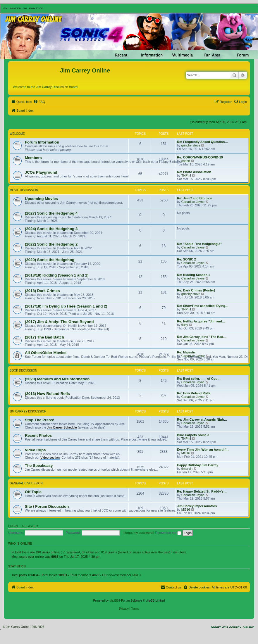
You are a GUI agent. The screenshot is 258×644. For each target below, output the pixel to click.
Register (30, 526)
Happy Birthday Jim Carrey (198, 465)
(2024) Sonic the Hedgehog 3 (51, 229)
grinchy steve (191, 145)
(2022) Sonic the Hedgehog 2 (51, 244)
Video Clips (35, 450)
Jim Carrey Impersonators (197, 506)
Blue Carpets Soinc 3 (193, 435)
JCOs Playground (41, 172)
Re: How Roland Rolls (194, 393)
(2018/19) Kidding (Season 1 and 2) (57, 275)
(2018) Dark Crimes (42, 291)
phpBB (114, 601)
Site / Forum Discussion (47, 506)
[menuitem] (39, 102)
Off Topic (33, 492)
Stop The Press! (39, 420)
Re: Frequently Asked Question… (202, 142)
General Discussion (26, 483)
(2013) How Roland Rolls (47, 394)
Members (33, 158)
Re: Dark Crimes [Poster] (196, 290)
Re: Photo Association (194, 172)
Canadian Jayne (193, 202)
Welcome (17, 134)
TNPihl (186, 175)
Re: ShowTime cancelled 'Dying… (203, 306)
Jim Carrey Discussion (28, 411)
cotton (186, 161)
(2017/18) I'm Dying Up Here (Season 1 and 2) (66, 306)
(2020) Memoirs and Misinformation (57, 379)
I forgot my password (137, 533)
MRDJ (137, 575)
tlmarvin (187, 469)
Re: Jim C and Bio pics (194, 198)
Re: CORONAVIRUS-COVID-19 (200, 157)
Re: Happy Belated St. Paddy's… (202, 491)
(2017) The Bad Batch (44, 337)
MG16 (186, 453)
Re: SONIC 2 (186, 259)
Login (13, 526)
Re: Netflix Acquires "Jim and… (201, 321)
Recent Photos (38, 435)
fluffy (185, 325)
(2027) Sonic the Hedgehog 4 (51, 213)
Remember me (168, 533)
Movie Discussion (24, 190)
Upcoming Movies (41, 199)
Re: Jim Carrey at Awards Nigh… (202, 419)
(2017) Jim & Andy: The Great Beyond (59, 322)
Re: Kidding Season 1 (193, 275)
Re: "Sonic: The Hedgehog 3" (199, 244)
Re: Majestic (186, 352)
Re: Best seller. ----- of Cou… (199, 379)
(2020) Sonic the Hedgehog (50, 260)
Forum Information (42, 142)
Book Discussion (23, 371)
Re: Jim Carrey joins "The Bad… (202, 337)
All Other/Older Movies (46, 353)
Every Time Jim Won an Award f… (203, 450)
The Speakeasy (39, 466)
